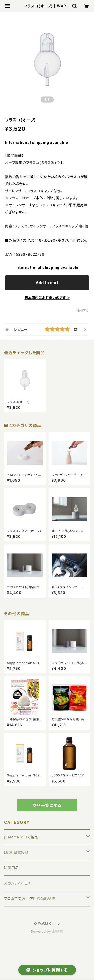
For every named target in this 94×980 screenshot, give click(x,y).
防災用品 (11, 868)
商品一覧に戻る (47, 805)
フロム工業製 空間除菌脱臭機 (30, 899)
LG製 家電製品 (16, 852)
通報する (83, 310)
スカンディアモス (17, 883)
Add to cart (47, 283)
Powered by (47, 932)
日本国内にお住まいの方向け (47, 298)
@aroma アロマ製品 (21, 837)
